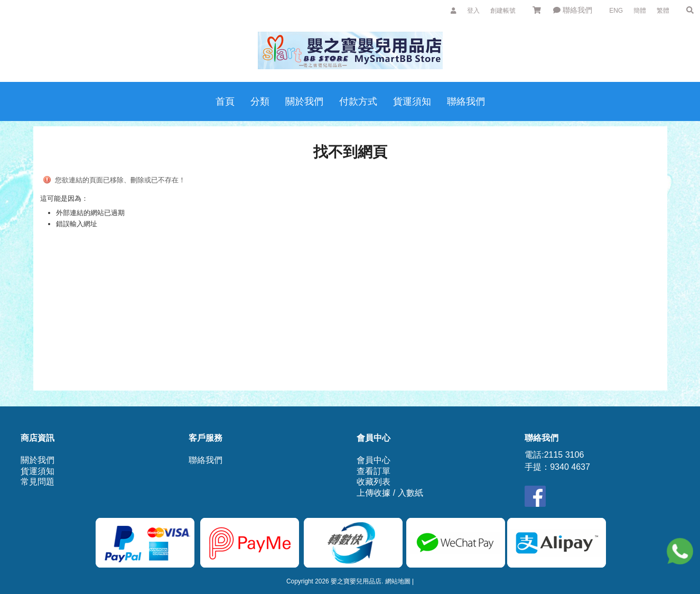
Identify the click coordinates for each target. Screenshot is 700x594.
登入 (473, 11)
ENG (616, 11)
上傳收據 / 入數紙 (390, 493)
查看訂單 (374, 471)
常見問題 (38, 482)
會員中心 (374, 460)
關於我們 (38, 460)
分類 (260, 101)
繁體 (663, 11)
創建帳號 (503, 11)
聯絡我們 (573, 10)
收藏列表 (374, 482)
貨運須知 (38, 471)
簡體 (640, 11)
